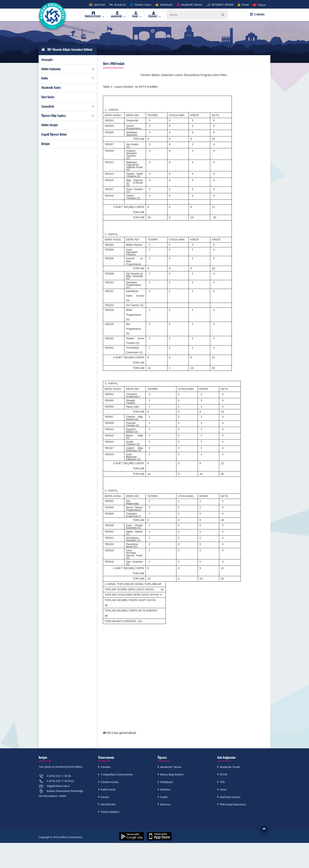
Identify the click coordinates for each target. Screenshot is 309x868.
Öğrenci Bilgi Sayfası (68, 116)
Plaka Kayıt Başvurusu (233, 804)
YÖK (222, 782)
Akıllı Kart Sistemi (230, 797)
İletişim (46, 144)
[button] (260, 5)
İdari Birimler (108, 804)
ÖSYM (223, 775)
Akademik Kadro (51, 88)
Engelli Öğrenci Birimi (54, 135)
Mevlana (165, 790)
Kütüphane (167, 782)
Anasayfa (47, 60)
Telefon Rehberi (110, 812)
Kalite (68, 78)
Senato (105, 797)
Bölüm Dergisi (49, 125)
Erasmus (165, 804)
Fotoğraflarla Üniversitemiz (117, 775)
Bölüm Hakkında (68, 69)
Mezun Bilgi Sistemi (172, 775)
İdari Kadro (48, 97)
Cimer (223, 790)
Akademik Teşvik (230, 767)
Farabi (164, 797)
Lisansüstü (68, 107)
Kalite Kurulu (108, 790)
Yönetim (106, 767)
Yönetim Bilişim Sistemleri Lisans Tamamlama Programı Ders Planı (184, 75)
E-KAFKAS (257, 15)
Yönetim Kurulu (110, 782)
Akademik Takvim (171, 767)
